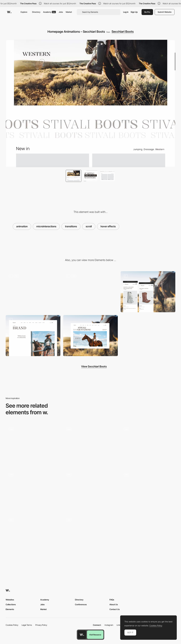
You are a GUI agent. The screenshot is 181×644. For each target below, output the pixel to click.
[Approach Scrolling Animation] (91, 445)
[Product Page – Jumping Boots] (148, 292)
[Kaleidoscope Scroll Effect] (33, 536)
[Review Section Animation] (33, 490)
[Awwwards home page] (82, 635)
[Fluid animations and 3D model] (91, 490)
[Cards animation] (148, 445)
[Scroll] (91, 536)
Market (69, 12)
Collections (11, 604)
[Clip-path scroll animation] (33, 445)
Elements (10, 609)
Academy (49, 12)
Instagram (109, 625)
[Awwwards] (9, 12)
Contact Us (115, 609)
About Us (114, 604)
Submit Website (165, 12)
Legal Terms (27, 625)
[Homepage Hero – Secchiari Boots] (33, 292)
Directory (36, 12)
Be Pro (147, 12)
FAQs (112, 600)
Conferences (81, 604)
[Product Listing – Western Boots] (91, 292)
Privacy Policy (41, 625)
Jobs (61, 12)
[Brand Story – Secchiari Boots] (33, 336)
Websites (10, 600)
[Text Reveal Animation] (148, 490)
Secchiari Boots (123, 32)
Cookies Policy (12, 625)
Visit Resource (95, 635)
